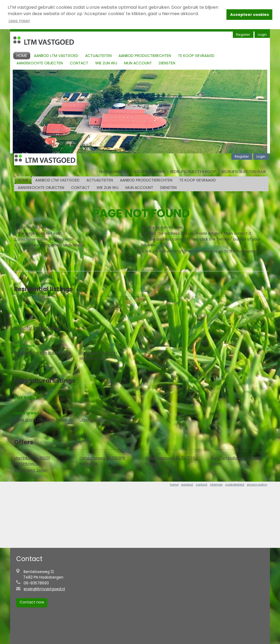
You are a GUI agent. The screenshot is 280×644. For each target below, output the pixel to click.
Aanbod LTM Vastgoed (56, 55)
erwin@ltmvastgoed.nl (44, 589)
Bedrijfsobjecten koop (193, 171)
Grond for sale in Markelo (37, 328)
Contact (79, 63)
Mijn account (138, 63)
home (174, 485)
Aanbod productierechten (145, 55)
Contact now (32, 602)
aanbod (187, 485)
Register (243, 34)
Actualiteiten (98, 55)
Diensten (167, 63)
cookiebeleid (235, 485)
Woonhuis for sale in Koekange (42, 352)
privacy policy (257, 485)
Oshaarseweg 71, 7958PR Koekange (102, 461)
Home (22, 55)
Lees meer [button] (19, 21)
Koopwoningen (149, 171)
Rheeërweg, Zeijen (31, 470)
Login (262, 34)
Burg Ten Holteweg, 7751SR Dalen (235, 461)
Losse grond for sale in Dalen (40, 420)
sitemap (216, 485)
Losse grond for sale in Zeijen (106, 420)
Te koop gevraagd (196, 55)
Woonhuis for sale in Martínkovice (98, 355)
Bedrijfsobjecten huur (244, 171)
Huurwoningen (114, 171)
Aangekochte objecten (40, 63)
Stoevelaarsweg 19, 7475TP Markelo (170, 461)
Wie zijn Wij (106, 63)
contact (202, 485)
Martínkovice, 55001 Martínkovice (32, 461)
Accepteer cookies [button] (250, 15)
